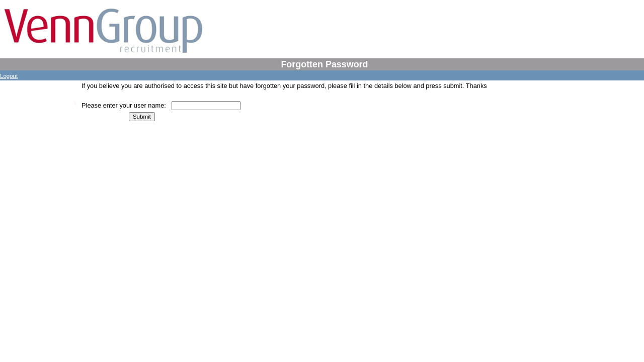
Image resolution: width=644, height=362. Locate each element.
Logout (9, 76)
